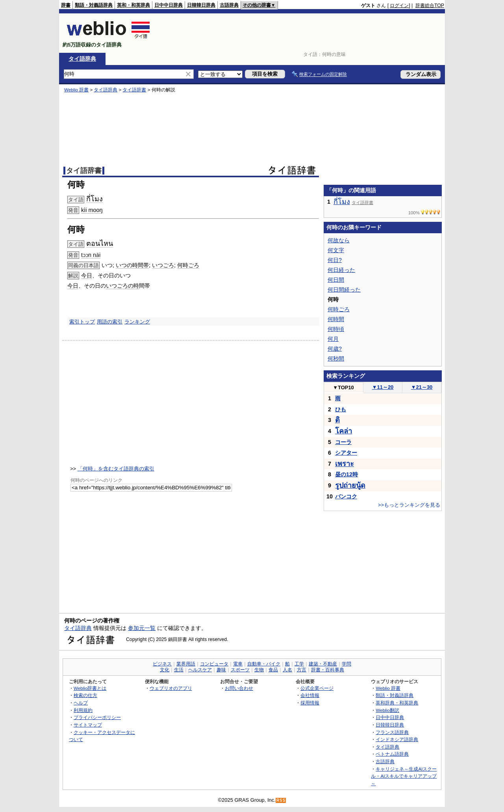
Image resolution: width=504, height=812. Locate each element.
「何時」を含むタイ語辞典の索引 (116, 469)
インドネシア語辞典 (397, 739)
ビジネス (162, 664)
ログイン (399, 6)
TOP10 (343, 387)
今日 (87, 275)
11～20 (383, 387)
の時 (133, 286)
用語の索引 (110, 322)
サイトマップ (88, 725)
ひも (341, 409)
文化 (165, 670)
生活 (179, 670)
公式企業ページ (317, 688)
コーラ (343, 442)
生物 (259, 670)
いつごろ (163, 265)
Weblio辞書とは (90, 688)
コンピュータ (214, 664)
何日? (335, 260)
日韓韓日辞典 (201, 5)
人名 (287, 670)
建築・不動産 (323, 664)
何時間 (336, 319)
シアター (346, 453)
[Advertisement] (301, 33)
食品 (273, 670)
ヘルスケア (200, 670)
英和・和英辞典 (133, 5)
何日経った (341, 270)
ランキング (137, 322)
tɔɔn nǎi (91, 255)
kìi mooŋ (92, 210)
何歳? (335, 349)
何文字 (336, 250)
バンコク (346, 496)
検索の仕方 (85, 695)
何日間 (336, 280)
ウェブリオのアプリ (171, 688)
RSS (281, 800)
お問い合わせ (239, 688)
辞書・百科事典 (328, 670)
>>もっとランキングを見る (409, 505)
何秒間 (336, 359)
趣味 (221, 670)
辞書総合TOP (430, 6)
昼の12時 (346, 474)
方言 (302, 670)
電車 (238, 664)
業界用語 (186, 664)
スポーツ (240, 670)
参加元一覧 (142, 628)
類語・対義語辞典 (94, 5)
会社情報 (310, 695)
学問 (346, 664)
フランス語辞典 (392, 732)
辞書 (66, 5)
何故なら (339, 240)
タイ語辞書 (134, 90)
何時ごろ (188, 265)
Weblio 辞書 (76, 90)
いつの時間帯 (132, 265)
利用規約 (83, 710)
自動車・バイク (264, 664)
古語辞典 (229, 5)
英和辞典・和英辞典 (397, 703)
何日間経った (344, 290)
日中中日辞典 (169, 5)
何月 (333, 339)
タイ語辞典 (82, 59)
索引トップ (82, 322)
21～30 (422, 387)
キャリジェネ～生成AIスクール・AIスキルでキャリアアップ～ (404, 776)
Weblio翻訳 (387, 710)
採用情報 (310, 703)
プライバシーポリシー (97, 717)
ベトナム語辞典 (392, 754)
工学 (299, 664)
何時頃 (336, 329)
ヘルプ (81, 703)
